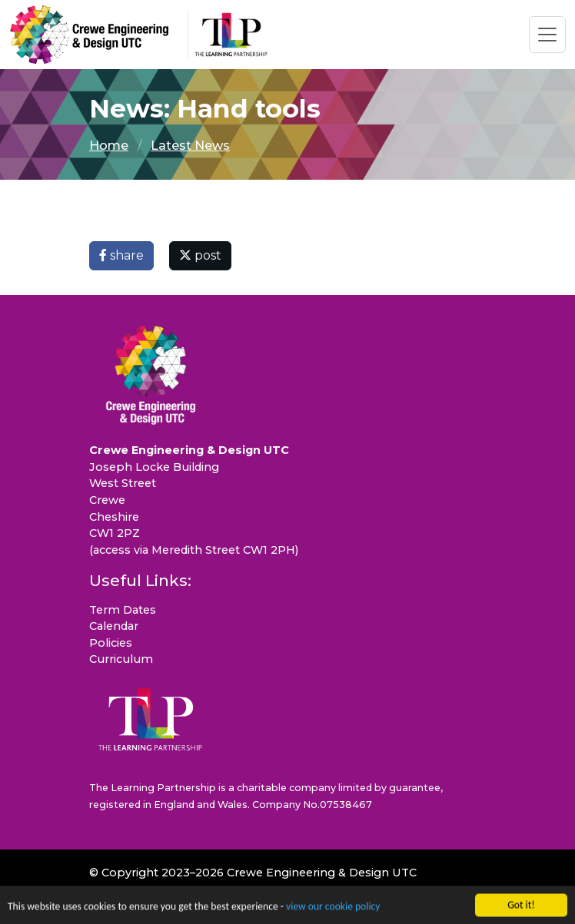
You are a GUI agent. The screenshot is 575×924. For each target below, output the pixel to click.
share (121, 255)
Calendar (114, 626)
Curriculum (121, 659)
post (200, 255)
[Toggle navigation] (547, 35)
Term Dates (123, 610)
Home (109, 146)
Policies (111, 643)
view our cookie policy (333, 909)
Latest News (190, 146)
